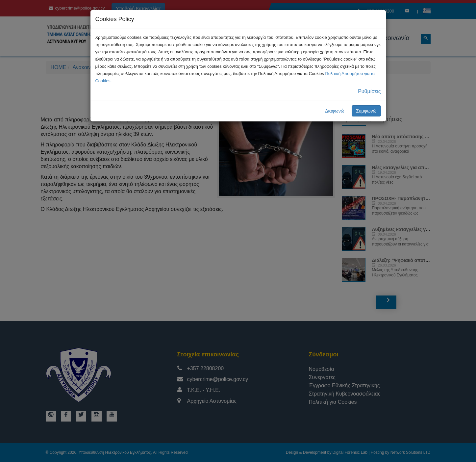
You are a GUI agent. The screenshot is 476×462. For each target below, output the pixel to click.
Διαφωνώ (335, 111)
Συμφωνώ (366, 111)
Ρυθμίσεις (369, 91)
